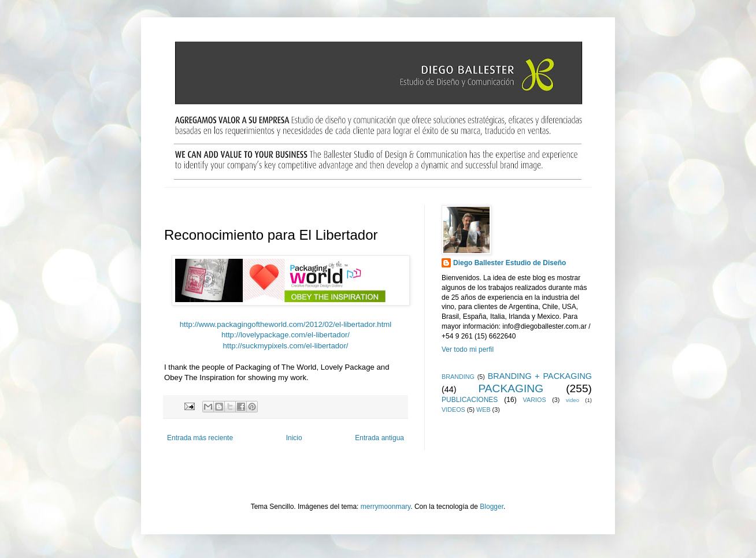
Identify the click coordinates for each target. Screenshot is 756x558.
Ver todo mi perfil (468, 349)
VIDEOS (453, 410)
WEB (483, 410)
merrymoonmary (386, 507)
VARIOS (535, 400)
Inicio (294, 438)
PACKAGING (511, 388)
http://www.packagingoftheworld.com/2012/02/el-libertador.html (286, 324)
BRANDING (458, 377)
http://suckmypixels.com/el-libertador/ (286, 346)
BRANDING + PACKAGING (540, 376)
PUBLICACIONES (470, 400)
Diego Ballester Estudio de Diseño (509, 263)
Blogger (492, 507)
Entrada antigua (379, 438)
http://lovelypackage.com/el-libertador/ (286, 335)
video (572, 400)
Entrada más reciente (200, 438)
